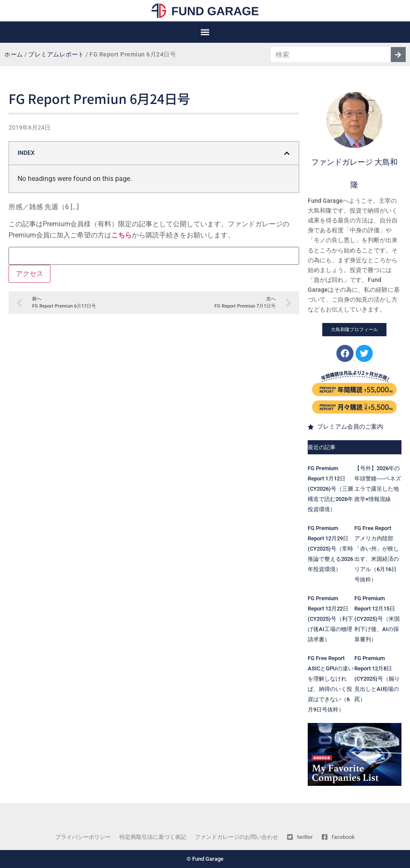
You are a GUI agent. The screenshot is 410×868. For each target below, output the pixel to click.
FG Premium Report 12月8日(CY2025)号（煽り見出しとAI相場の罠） (377, 679)
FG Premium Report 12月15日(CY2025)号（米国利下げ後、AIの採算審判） (377, 619)
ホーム (14, 55)
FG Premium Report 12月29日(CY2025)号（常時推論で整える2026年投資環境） (330, 549)
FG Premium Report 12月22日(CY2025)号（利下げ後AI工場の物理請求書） (330, 619)
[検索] (398, 55)
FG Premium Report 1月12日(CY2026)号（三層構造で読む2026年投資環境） (330, 489)
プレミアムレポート (56, 55)
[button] (205, 32)
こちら (122, 235)
